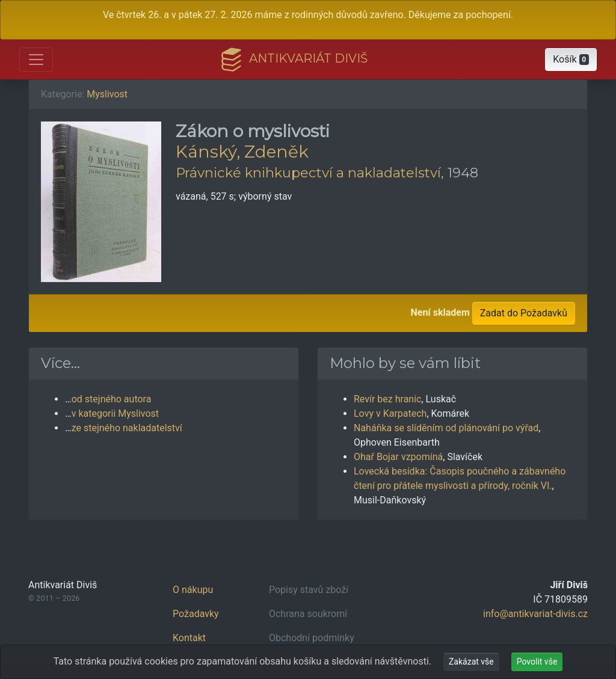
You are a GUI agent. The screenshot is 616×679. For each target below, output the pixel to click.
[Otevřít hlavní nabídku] (36, 60)
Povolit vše (537, 662)
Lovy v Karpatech (390, 413)
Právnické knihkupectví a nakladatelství (308, 173)
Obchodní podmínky (312, 638)
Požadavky (196, 614)
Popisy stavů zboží (309, 590)
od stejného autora (112, 399)
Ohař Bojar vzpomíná (398, 457)
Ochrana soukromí (308, 614)
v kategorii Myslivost (115, 413)
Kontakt (189, 638)
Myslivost (107, 94)
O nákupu (193, 590)
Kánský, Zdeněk (242, 152)
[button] (571, 60)
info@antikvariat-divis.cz (535, 614)
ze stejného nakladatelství (127, 428)
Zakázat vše (471, 662)
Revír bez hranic (387, 399)
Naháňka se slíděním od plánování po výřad (446, 428)
